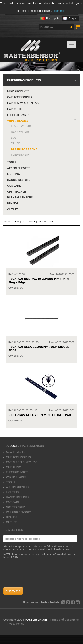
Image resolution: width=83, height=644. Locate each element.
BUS (14, 138)
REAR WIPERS (20, 132)
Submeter (13, 591)
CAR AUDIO (15, 109)
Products (9, 221)
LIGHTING (14, 174)
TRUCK (15, 143)
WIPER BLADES (18, 121)
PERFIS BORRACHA (24, 149)
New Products (18, 91)
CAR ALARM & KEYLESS (23, 103)
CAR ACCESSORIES (20, 97)
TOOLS (12, 162)
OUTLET (12, 209)
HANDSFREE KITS (19, 180)
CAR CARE (14, 186)
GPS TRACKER (17, 192)
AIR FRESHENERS (19, 168)
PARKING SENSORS (20, 197)
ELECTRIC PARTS (18, 115)
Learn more (59, 11)
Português (53, 18)
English (73, 18)
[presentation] (37, 574)
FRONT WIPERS (21, 126)
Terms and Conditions (64, 620)
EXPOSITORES (20, 155)
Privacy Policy (15, 624)
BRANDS (13, 203)
